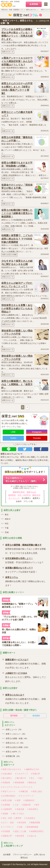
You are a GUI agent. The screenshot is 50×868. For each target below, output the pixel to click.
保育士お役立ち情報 (9, 255)
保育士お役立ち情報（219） (18, 747)
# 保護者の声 (7, 836)
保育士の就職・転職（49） (17, 738)
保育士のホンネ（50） (15, 743)
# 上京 (16, 805)
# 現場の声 (36, 774)
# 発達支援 (20, 809)
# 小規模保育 (7, 809)
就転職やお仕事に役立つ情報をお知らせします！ (26, 581)
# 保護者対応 (29, 800)
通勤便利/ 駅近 (19, 492)
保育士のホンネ (8, 52)
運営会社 (24, 858)
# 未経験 (5, 814)
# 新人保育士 (7, 778)
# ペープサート (7, 827)
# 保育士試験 (7, 800)
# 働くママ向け (18, 814)
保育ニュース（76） (14, 730)
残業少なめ (31, 492)
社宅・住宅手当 (24, 495)
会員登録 (34, 4)
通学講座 (14, 716)
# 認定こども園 (20, 831)
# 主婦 (20, 827)
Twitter (13, 438)
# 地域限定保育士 (37, 831)
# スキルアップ (21, 774)
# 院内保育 (20, 836)
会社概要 (7, 855)
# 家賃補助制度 (32, 827)
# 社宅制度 (6, 831)
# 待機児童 (23, 791)
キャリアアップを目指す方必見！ (21, 569)
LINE (13, 432)
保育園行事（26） (13, 756)
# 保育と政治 (37, 791)
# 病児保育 (21, 823)
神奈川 (8, 519)
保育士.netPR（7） (14, 752)
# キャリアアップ (26, 796)
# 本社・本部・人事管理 (11, 818)
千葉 (7, 528)
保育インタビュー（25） (16, 734)
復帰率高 (12, 495)
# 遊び (40, 778)
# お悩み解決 (7, 774)
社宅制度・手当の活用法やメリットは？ (24, 560)
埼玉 (7, 524)
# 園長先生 (32, 782)
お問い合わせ (39, 855)
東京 (7, 515)
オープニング (14, 498)
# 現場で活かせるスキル (11, 769)
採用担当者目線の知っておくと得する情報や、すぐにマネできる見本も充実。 (26, 549)
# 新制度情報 (19, 782)
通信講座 (36, 716)
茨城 (7, 532)
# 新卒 (37, 805)
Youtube (37, 438)
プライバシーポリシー (22, 855)
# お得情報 (6, 805)
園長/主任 (36, 495)
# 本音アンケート (8, 791)
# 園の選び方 (21, 778)
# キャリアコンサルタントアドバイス (17, 787)
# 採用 (18, 800)
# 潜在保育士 (33, 809)
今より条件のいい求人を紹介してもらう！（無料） (22, 480)
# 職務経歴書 (35, 823)
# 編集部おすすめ (32, 769)
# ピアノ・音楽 (7, 823)
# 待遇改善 (6, 782)
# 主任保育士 (30, 818)
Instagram (37, 432)
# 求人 (32, 778)
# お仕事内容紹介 (8, 796)
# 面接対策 (26, 805)
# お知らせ (32, 836)
